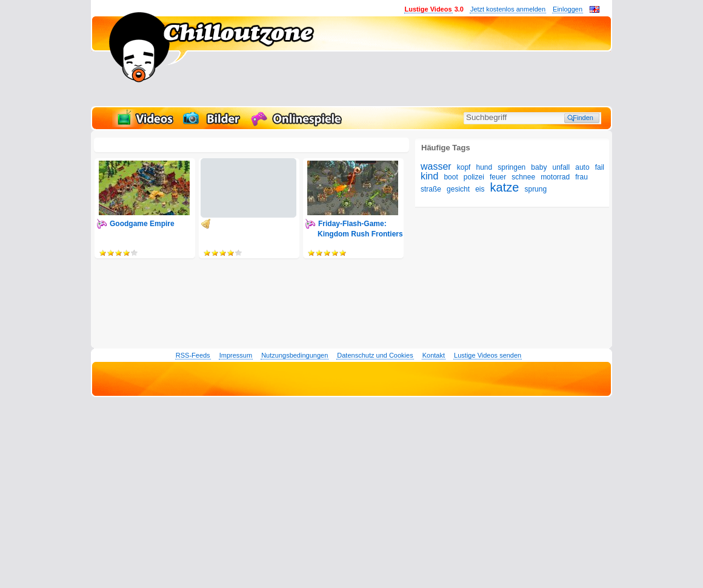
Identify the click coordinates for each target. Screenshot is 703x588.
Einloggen (568, 9)
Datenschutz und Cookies (375, 355)
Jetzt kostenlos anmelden (508, 9)
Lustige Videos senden (488, 355)
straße (431, 189)
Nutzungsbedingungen (295, 355)
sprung (535, 189)
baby (539, 167)
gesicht (458, 189)
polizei (474, 177)
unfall (561, 167)
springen (511, 167)
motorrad (555, 177)
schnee (523, 177)
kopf (464, 167)
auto (582, 167)
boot (451, 177)
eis (480, 189)
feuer (498, 177)
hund (485, 167)
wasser (436, 166)
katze (505, 187)
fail (600, 167)
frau (581, 177)
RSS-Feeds (193, 355)
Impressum (236, 355)
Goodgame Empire (142, 224)
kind (429, 176)
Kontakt (434, 355)
